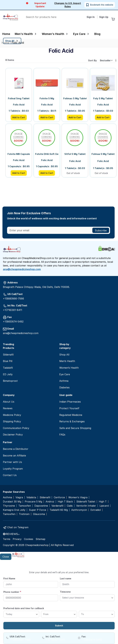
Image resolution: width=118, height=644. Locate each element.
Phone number (12, 592)
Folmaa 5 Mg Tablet (103, 154)
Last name (66, 578)
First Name (9, 578)
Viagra (19, 497)
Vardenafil (57, 506)
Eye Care (65, 374)
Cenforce (59, 497)
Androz (50, 502)
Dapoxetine (41, 506)
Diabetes (64, 387)
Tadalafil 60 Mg (59, 510)
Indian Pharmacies (70, 402)
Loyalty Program (13, 469)
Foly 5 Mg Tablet (103, 98)
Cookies (29, 539)
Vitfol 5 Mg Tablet (75, 154)
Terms (7, 539)
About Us (9, 402)
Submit (59, 626)
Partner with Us (12, 462)
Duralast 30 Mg (12, 502)
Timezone (65, 592)
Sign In (91, 17)
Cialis (70, 506)
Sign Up (104, 17)
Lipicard (104, 506)
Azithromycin (79, 510)
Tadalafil (8, 368)
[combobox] (54, 17)
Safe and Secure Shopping (75, 428)
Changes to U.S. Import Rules (68, 5)
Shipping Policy (12, 421)
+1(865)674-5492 (13, 322)
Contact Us (10, 475)
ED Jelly (8, 374)
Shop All (64, 355)
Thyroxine (9, 506)
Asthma (64, 381)
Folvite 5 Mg (47, 98)
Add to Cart (19, 117)
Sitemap (40, 539)
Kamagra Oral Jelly (14, 510)
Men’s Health (67, 361)
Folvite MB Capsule (19, 154)
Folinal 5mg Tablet (19, 98)
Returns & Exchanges (72, 421)
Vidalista (31, 497)
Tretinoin (24, 514)
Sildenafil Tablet (86, 502)
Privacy (17, 539)
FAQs (62, 435)
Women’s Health (69, 368)
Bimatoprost (10, 381)
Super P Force (37, 510)
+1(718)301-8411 (13, 310)
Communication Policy (16, 428)
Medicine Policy (12, 415)
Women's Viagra (78, 497)
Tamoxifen (25, 506)
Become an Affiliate (14, 456)
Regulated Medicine (71, 415)
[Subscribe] (101, 230)
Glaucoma (39, 514)
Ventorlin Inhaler (86, 506)
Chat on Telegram (18, 527)
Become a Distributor (16, 449)
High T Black (65, 502)
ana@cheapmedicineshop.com (22, 269)
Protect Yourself (69, 408)
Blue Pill (8, 361)
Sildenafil (8, 355)
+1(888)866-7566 (13, 299)
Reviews (8, 408)
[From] (59, 614)
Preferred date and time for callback (24, 608)
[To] (97, 614)
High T (103, 502)
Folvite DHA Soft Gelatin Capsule (47, 154)
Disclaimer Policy (13, 435)
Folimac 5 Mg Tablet (75, 98)
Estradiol (96, 510)
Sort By (92, 60)
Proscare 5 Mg (33, 502)
